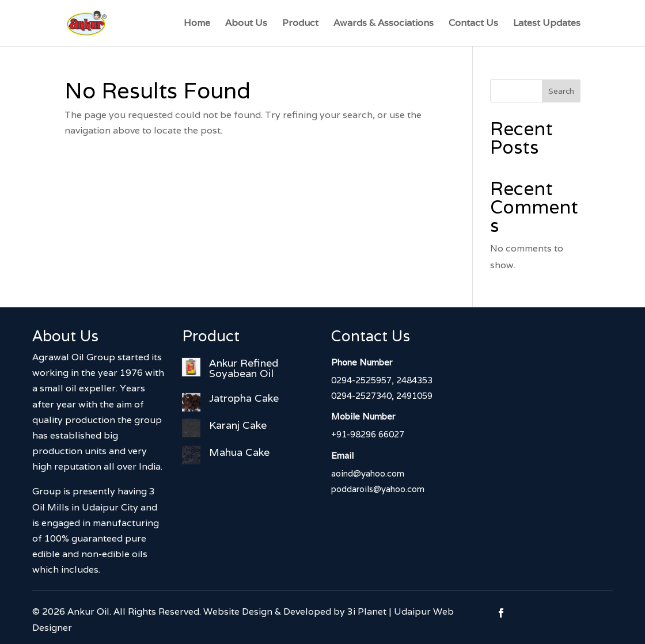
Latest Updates (547, 24)
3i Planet (367, 611)
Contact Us (473, 24)
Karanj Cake (238, 425)
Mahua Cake (239, 452)
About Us (246, 24)
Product (300, 24)
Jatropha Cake (244, 398)
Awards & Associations (384, 24)
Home (197, 24)
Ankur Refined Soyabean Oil (244, 368)
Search (561, 91)
